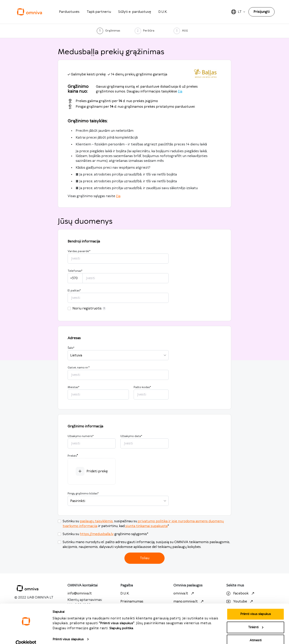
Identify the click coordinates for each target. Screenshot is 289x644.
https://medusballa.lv (97, 534)
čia (180, 91)
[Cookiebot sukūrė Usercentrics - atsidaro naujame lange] (26, 636)
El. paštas (74, 291)
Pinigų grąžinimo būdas (83, 494)
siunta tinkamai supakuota (146, 526)
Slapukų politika (121, 621)
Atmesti (256, 633)
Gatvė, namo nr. (79, 368)
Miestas (73, 387)
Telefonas (75, 271)
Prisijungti (262, 12)
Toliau (145, 558)
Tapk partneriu (99, 12)
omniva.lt (184, 593)
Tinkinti (256, 620)
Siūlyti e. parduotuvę (135, 12)
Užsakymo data (131, 436)
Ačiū (185, 31)
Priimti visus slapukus (68, 632)
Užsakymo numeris (81, 436)
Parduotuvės (69, 12)
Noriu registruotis (89, 308)
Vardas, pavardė (79, 251)
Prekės (72, 456)
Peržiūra (149, 31)
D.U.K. (163, 12)
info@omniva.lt (80, 593)
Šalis (71, 348)
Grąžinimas (113, 31)
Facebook (241, 593)
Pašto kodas (142, 387)
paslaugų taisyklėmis (96, 521)
